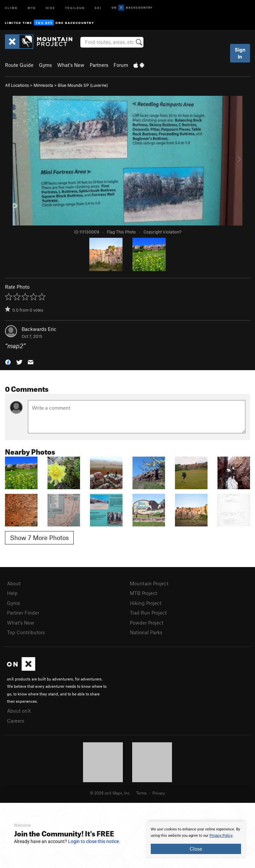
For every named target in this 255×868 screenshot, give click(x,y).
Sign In (240, 53)
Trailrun (75, 7)
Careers (16, 721)
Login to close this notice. (94, 841)
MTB (32, 7)
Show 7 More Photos (39, 538)
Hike (50, 7)
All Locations (17, 85)
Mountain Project (149, 583)
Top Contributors (26, 632)
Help (12, 593)
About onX (19, 711)
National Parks (146, 632)
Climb (11, 7)
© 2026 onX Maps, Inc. (110, 793)
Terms (141, 793)
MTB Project (143, 593)
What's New (71, 65)
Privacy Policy (221, 836)
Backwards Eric (39, 329)
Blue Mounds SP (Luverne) (83, 85)
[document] (196, 840)
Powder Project (147, 623)
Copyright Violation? (162, 232)
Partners (99, 65)
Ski (98, 7)
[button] (8, 362)
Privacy (159, 793)
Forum (121, 65)
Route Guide (19, 65)
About (14, 583)
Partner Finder (23, 613)
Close (196, 849)
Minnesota (43, 85)
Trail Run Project (148, 613)
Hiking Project (146, 603)
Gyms (45, 65)
